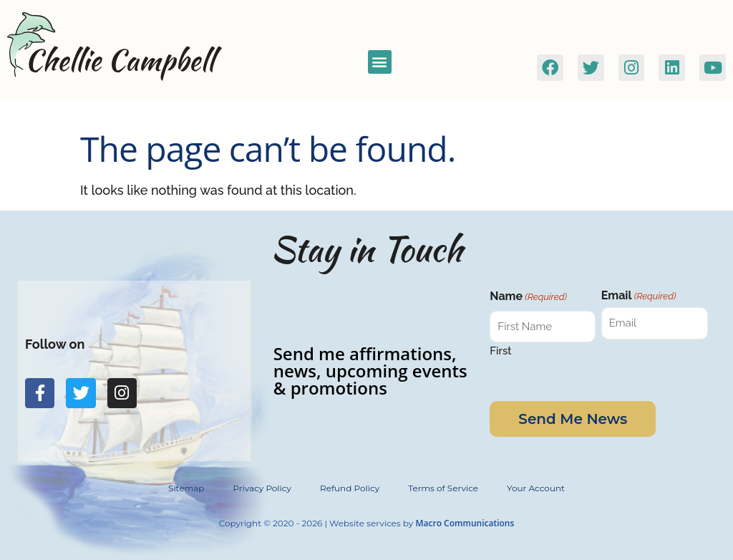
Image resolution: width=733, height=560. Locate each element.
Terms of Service (443, 488)
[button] (380, 62)
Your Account (536, 488)
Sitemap (186, 488)
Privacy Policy (262, 488)
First (500, 351)
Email (639, 296)
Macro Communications (465, 523)
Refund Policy (350, 488)
